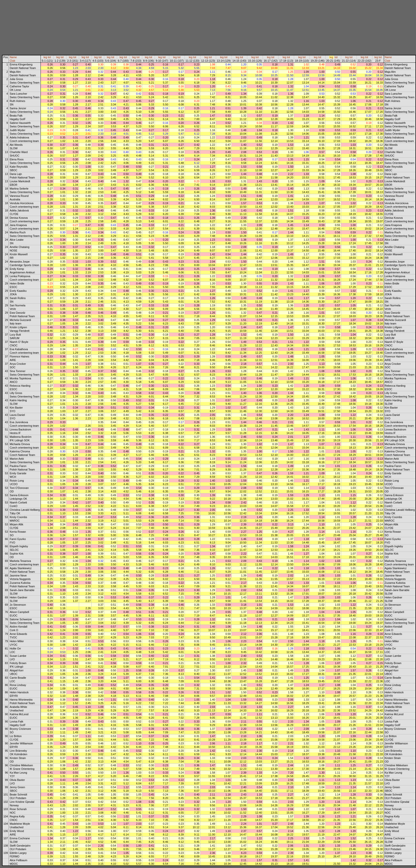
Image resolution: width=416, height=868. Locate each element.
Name (13, 57)
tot (49, 57)
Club (12, 61)
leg (45, 57)
